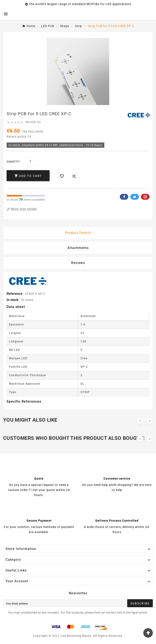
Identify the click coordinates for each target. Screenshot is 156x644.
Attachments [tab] (78, 248)
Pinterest (145, 197)
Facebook (124, 197)
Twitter (135, 197)
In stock (13, 300)
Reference (15, 294)
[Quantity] (30, 161)
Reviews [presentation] (78, 263)
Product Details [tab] (78, 233)
